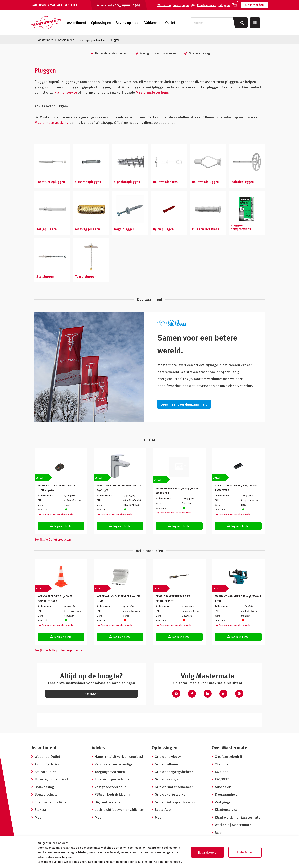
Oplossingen (101, 23)
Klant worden (254, 5)
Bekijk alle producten (53, 539)
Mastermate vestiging (153, 92)
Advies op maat (128, 23)
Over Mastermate (229, 747)
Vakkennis (152, 23)
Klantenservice (207, 5)
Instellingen (245, 852)
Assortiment (77, 23)
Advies (98, 747)
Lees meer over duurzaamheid (184, 404)
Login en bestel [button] (61, 526)
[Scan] (255, 23)
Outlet (170, 23)
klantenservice (66, 92)
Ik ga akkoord (207, 852)
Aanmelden (92, 693)
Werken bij (164, 5)
